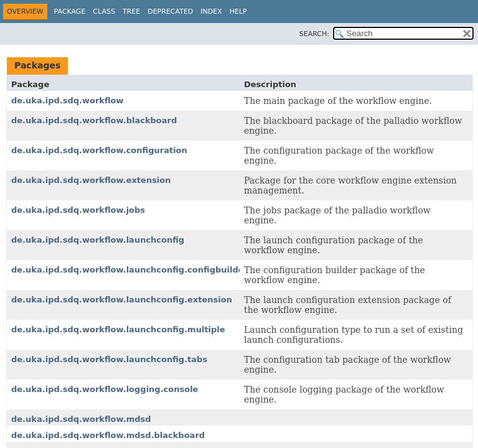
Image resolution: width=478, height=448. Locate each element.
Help (238, 12)
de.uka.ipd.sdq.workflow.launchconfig (98, 240)
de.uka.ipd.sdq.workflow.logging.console (105, 389)
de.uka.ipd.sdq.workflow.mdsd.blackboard (108, 435)
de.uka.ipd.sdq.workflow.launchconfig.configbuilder (129, 270)
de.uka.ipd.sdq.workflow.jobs (78, 210)
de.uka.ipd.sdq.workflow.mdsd (81, 419)
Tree (131, 12)
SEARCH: (314, 34)
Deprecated (170, 12)
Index (211, 12)
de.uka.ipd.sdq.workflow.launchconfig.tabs (109, 359)
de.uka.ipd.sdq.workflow (68, 100)
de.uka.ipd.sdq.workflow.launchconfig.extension (122, 300)
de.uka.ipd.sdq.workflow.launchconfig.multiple (118, 329)
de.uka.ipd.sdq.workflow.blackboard (94, 120)
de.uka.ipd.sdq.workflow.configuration (99, 150)
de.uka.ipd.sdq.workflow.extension (91, 180)
